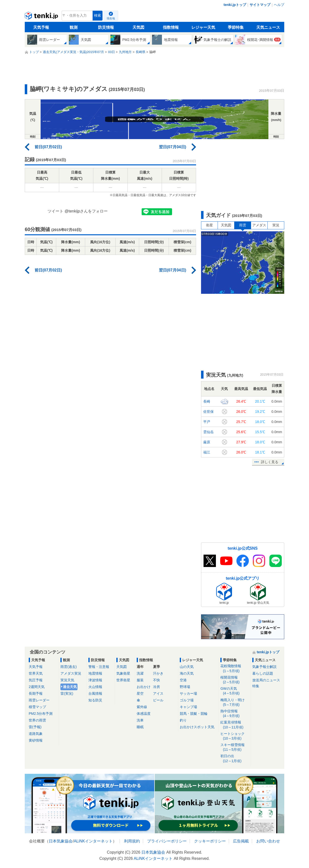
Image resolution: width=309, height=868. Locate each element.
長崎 (207, 401)
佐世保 (208, 412)
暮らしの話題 (263, 673)
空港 (183, 680)
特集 (256, 686)
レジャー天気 (203, 27)
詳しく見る (270, 462)
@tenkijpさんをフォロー (86, 211)
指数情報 (171, 27)
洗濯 (140, 673)
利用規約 (132, 841)
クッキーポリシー (210, 841)
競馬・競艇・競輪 (194, 714)
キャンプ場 (188, 707)
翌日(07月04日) (173, 147)
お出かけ (144, 687)
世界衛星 (123, 680)
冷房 (156, 687)
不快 (156, 680)
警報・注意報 (99, 667)
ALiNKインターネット (93, 841)
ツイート (55, 211)
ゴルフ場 (187, 700)
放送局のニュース (266, 680)
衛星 (209, 225)
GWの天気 (235, 691)
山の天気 (187, 667)
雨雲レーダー (39, 700)
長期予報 (36, 693)
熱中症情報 (235, 714)
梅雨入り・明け (235, 703)
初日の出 (235, 759)
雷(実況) (67, 693)
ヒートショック (235, 736)
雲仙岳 (208, 432)
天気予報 (41, 27)
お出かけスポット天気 (197, 727)
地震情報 (95, 673)
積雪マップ (37, 707)
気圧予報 (36, 680)
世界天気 (36, 673)
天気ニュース (268, 27)
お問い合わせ (268, 841)
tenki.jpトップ (235, 5)
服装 (140, 680)
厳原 (207, 442)
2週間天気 (37, 687)
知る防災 (95, 700)
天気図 (138, 27)
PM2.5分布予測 (41, 714)
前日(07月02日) (48, 147)
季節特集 (236, 27)
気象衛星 (123, 673)
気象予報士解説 (264, 667)
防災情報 (106, 27)
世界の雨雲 (37, 720)
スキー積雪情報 (235, 747)
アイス (158, 693)
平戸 (207, 422)
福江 (207, 452)
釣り (183, 720)
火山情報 (95, 687)
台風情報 (95, 693)
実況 (276, 225)
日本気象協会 (61, 841)
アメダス (259, 225)
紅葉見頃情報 (235, 725)
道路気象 (36, 734)
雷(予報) (35, 727)
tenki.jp (42, 17)
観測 (74, 27)
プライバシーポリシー (167, 841)
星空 (140, 693)
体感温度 (144, 714)
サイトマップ (260, 5)
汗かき (158, 673)
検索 (98, 15)
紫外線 (142, 707)
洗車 (140, 720)
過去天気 (70, 687)
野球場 (185, 687)
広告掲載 (241, 841)
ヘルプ (279, 5)
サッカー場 (188, 693)
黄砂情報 (36, 740)
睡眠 (140, 727)
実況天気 (67, 680)
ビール (158, 700)
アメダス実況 (71, 673)
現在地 (111, 18)
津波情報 (95, 680)
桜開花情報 (235, 680)
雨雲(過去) (68, 667)
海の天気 (187, 673)
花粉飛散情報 (235, 669)
